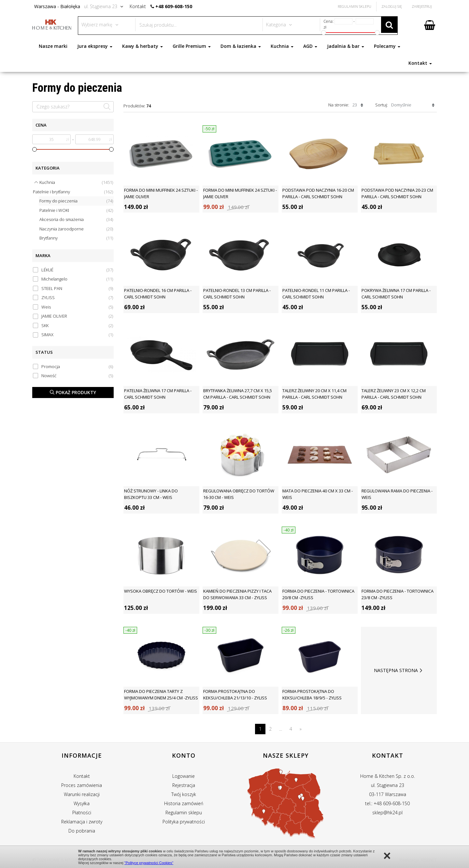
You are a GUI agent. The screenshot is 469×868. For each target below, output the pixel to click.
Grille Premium (192, 46)
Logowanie (184, 776)
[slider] (35, 149)
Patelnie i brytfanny (73, 192)
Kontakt (420, 63)
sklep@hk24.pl (387, 813)
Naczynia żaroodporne (76, 229)
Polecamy (387, 46)
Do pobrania (82, 831)
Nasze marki (53, 46)
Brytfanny (76, 238)
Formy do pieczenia (76, 201)
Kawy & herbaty (142, 46)
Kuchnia (282, 46)
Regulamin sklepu (184, 813)
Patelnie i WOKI (76, 210)
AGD (310, 46)
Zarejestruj (422, 6)
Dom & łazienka (241, 46)
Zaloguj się (392, 6)
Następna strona (399, 670)
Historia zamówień (184, 803)
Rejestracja (184, 785)
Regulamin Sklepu (355, 6)
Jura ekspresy (95, 46)
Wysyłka (82, 803)
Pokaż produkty (73, 392)
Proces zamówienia (82, 785)
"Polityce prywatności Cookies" (149, 863)
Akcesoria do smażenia (76, 220)
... (281, 729)
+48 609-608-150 (174, 6)
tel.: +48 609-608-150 (387, 803)
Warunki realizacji (82, 794)
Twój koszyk (184, 794)
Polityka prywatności (184, 822)
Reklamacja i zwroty (82, 822)
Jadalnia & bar (346, 46)
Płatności (82, 813)
